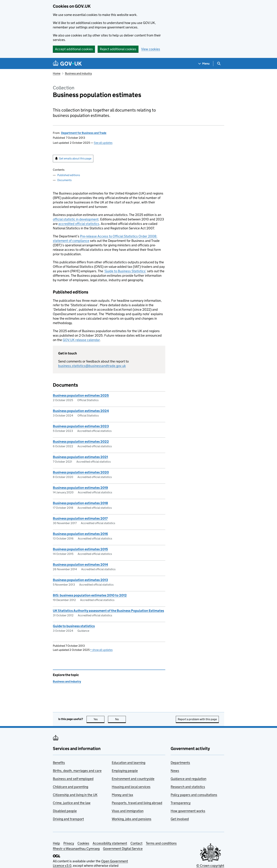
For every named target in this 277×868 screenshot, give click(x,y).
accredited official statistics (79, 224)
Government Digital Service (123, 849)
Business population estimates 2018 (80, 503)
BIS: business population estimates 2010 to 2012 (90, 595)
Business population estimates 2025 (81, 395)
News (175, 771)
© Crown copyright (210, 866)
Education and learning (129, 763)
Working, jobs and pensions (132, 819)
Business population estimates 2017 (80, 518)
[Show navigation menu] (204, 64)
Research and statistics (188, 787)
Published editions (69, 175)
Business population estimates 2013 (80, 580)
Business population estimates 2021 (80, 457)
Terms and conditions (161, 843)
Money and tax (122, 795)
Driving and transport (68, 819)
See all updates (103, 143)
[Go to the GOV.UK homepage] (67, 64)
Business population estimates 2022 (81, 442)
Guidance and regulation (188, 779)
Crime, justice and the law (72, 803)
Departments (180, 763)
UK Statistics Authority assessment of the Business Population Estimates (108, 611)
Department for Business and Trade (84, 133)
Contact (136, 843)
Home (57, 73)
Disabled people (65, 811)
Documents (64, 180)
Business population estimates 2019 (80, 488)
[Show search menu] (219, 64)
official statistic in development (76, 219)
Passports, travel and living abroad (137, 803)
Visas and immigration (128, 811)
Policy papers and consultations (194, 795)
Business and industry (78, 73)
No (121, 719)
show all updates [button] (101, 650)
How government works (188, 811)
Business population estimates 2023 (81, 426)
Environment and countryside (133, 779)
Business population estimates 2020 (81, 472)
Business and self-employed (73, 779)
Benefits (59, 763)
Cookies (83, 843)
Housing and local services (131, 787)
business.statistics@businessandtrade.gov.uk (92, 366)
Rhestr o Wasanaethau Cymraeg (76, 849)
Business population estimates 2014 (80, 565)
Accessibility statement (110, 843)
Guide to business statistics (74, 626)
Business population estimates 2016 (80, 534)
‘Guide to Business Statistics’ (125, 271)
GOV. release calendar (81, 340)
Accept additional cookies (74, 49)
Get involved (180, 819)
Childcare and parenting (70, 787)
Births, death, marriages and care (77, 771)
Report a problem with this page (197, 719)
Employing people (125, 771)
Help (56, 843)
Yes (99, 719)
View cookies (151, 49)
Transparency (181, 803)
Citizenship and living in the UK (75, 795)
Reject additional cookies (118, 49)
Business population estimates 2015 (80, 549)
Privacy (69, 843)
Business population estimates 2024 (81, 411)
